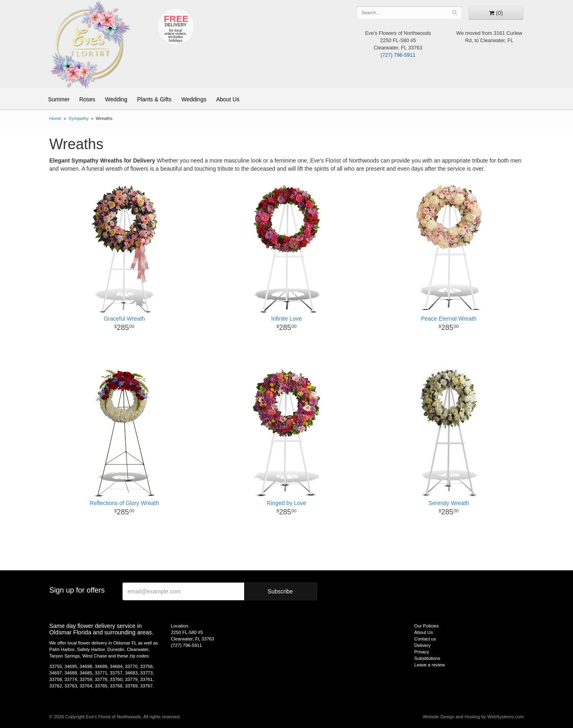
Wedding (116, 99)
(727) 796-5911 (398, 55)
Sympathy (79, 118)
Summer (59, 99)
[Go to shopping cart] (496, 13)
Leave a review (430, 665)
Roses (87, 99)
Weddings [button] (194, 99)
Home (56, 118)
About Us (424, 632)
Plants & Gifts (154, 99)
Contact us (425, 639)
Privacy (422, 652)
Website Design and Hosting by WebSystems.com (473, 717)
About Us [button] (228, 99)
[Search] (455, 13)
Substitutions (427, 658)
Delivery (423, 645)
